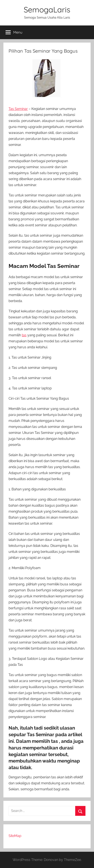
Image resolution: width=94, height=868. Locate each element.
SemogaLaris (47, 10)
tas (24, 335)
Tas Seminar (18, 109)
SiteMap (15, 836)
